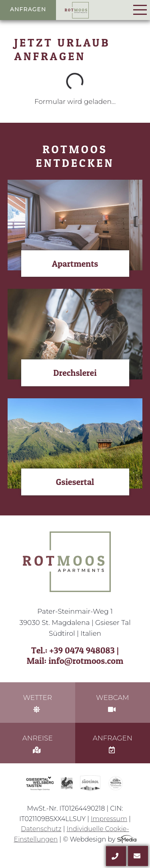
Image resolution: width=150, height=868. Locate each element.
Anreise (38, 744)
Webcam (113, 703)
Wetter (38, 703)
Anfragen (28, 9)
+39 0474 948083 (82, 650)
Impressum (109, 819)
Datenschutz (41, 829)
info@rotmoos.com (86, 661)
